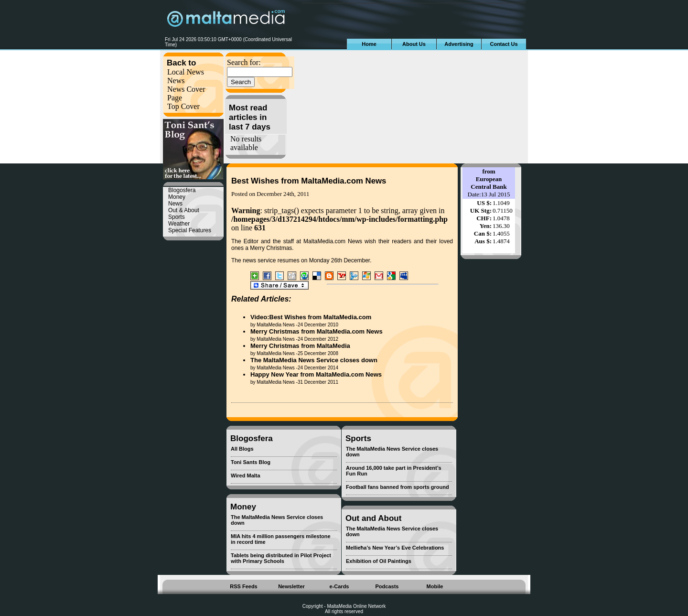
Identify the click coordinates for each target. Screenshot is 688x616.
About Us (414, 44)
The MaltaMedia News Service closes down (314, 360)
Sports (177, 217)
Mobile (435, 586)
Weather (179, 224)
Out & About (184, 210)
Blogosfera (182, 190)
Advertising (459, 44)
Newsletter (291, 586)
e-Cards (339, 586)
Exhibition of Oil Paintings (379, 561)
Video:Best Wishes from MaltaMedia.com (311, 317)
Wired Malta (246, 476)
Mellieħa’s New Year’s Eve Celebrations (395, 548)
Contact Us (504, 44)
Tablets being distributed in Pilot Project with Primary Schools (281, 558)
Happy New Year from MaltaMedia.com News (316, 374)
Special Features (190, 230)
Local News (186, 72)
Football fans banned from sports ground (398, 487)
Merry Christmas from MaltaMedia (300, 346)
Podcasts (387, 586)
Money (177, 197)
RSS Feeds (243, 586)
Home (369, 44)
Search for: (244, 62)
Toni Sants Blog (251, 462)
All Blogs (242, 449)
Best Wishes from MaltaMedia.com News (309, 181)
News (176, 81)
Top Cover (183, 106)
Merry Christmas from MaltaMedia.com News (317, 331)
